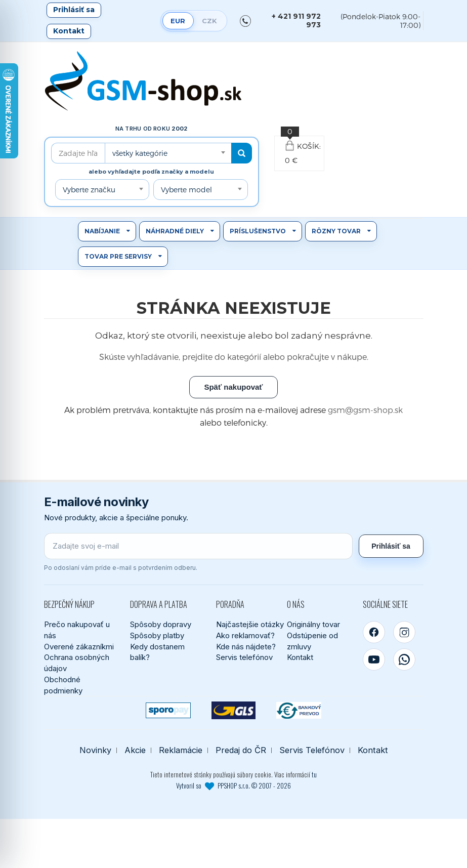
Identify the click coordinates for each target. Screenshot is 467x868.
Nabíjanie (102, 231)
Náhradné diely (175, 231)
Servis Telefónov (312, 750)
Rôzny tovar (336, 231)
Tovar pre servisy (118, 256)
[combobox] (168, 153)
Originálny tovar (313, 624)
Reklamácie (181, 750)
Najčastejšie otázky (250, 624)
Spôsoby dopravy (161, 624)
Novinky (95, 750)
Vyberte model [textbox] (186, 190)
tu (314, 774)
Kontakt (69, 31)
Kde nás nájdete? (246, 647)
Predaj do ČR (241, 750)
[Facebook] (374, 632)
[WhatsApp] (404, 659)
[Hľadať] (242, 153)
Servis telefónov (244, 657)
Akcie (135, 750)
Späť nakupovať (233, 387)
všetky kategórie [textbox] (140, 153)
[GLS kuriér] (233, 710)
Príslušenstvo (258, 231)
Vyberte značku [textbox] (89, 190)
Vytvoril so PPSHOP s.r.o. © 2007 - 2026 (233, 786)
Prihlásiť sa (74, 10)
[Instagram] (404, 632)
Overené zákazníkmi (79, 647)
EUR (178, 21)
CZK (209, 21)
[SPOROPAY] (168, 710)
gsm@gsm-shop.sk (365, 410)
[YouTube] (374, 659)
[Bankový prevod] (299, 710)
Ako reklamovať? (245, 635)
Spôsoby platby (157, 635)
